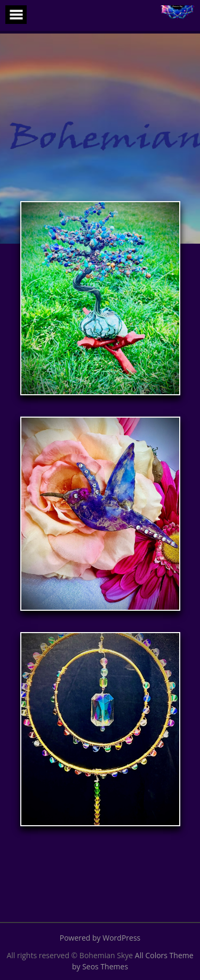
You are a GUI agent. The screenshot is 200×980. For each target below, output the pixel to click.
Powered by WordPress (100, 938)
